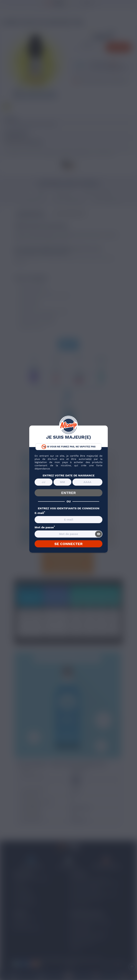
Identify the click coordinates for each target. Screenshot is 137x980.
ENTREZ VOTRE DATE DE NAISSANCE (69, 476)
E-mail (40, 513)
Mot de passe (45, 527)
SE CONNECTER (68, 544)
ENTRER (68, 493)
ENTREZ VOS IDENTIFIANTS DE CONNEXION (69, 508)
